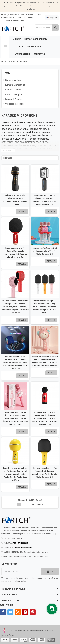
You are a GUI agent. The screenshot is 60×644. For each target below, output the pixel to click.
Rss (18, 612)
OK (50, 571)
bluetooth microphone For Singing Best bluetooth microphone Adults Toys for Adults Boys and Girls (45, 200)
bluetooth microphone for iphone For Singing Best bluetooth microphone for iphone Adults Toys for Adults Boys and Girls (15, 418)
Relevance (7, 158)
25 (33, 505)
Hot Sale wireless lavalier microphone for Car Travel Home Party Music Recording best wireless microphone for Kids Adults (15, 363)
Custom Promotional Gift (13, 21)
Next (40, 505)
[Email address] (21, 571)
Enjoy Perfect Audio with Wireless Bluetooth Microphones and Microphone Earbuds (15, 200)
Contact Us (19, 18)
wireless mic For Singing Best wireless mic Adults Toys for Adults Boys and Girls (45, 251)
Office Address (33, 15)
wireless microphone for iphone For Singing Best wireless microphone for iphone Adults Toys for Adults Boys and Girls (45, 361)
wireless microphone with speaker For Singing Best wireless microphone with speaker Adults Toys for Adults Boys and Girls (45, 418)
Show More (8, 151)
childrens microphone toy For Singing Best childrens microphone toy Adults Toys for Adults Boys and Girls (45, 473)
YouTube (25, 612)
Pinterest (33, 612)
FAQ (30, 18)
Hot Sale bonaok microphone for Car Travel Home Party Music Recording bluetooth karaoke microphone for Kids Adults (45, 307)
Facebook (3, 612)
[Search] (47, 28)
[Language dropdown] (52, 18)
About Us (7, 18)
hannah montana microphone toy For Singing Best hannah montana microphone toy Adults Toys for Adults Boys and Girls (15, 474)
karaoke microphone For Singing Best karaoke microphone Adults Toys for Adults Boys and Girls (15, 253)
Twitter (10, 612)
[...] (55, 534)
